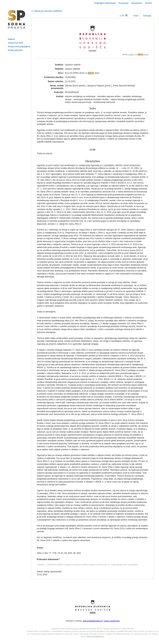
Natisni (11, 39)
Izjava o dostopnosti (112, 621)
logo (17, 19)
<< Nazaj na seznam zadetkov (47, 11)
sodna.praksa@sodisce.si (93, 621)
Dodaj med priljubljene (19, 46)
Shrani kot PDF (16, 43)
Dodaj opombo (15, 50)
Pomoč (149, 3)
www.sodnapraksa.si (95, 636)
